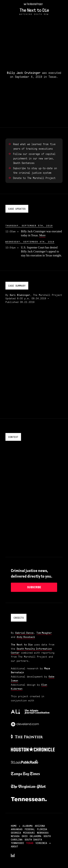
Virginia (41, 843)
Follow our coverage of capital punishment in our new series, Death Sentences (34, 158)
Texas (30, 843)
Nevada (15, 836)
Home (14, 826)
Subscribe (34, 587)
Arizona (40, 826)
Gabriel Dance (24, 633)
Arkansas (17, 829)
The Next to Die (34, 10)
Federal (30, 829)
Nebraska (43, 833)
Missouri (29, 833)
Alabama (28, 826)
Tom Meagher (44, 633)
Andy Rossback (26, 637)
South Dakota (33, 839)
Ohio (25, 836)
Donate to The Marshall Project (34, 178)
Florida (42, 829)
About (15, 846)
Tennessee (17, 843)
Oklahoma (36, 836)
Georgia (16, 833)
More (42, 235)
